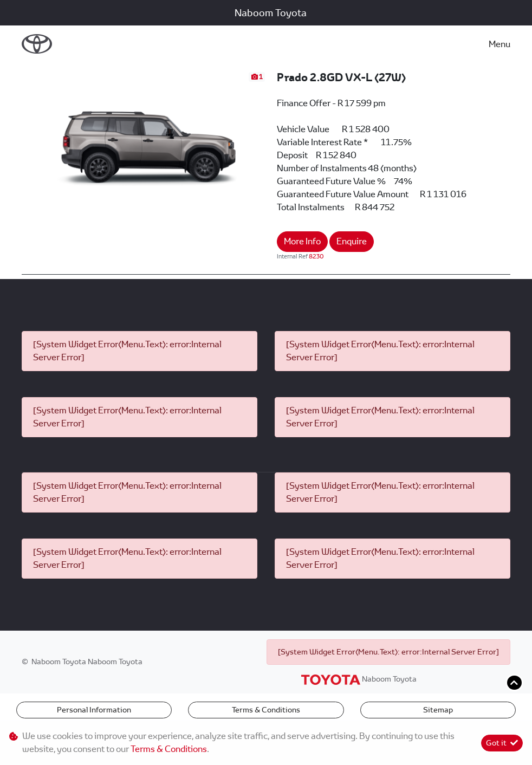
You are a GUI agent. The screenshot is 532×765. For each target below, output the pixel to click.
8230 (316, 256)
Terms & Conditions (266, 710)
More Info (302, 241)
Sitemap (438, 710)
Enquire (352, 241)
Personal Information (94, 710)
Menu (499, 44)
